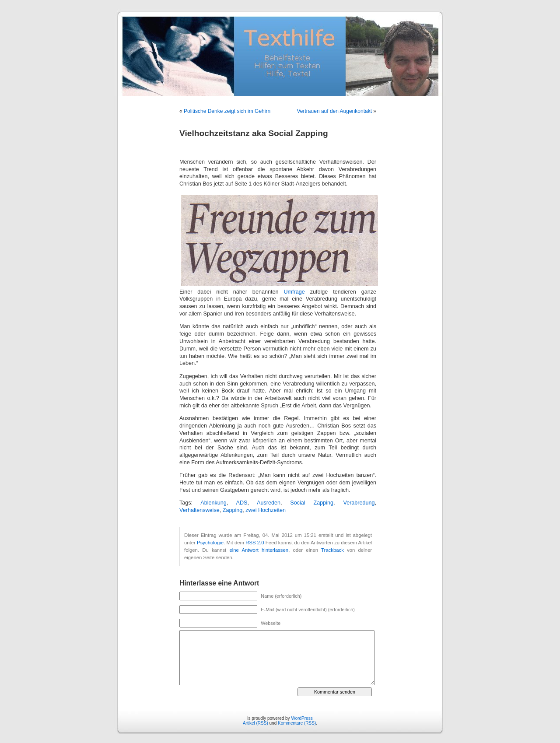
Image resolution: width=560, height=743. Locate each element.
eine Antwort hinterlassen (259, 550)
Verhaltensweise (199, 510)
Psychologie (210, 543)
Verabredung (359, 503)
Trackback (332, 550)
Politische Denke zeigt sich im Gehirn (227, 111)
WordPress (302, 718)
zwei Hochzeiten (266, 510)
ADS (241, 503)
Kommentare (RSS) (297, 723)
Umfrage (294, 292)
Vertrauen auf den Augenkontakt (334, 111)
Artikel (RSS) (255, 723)
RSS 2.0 (255, 543)
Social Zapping (312, 503)
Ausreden (269, 503)
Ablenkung (213, 503)
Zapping (233, 510)
